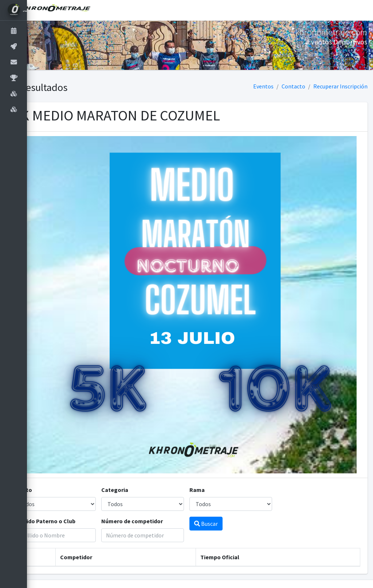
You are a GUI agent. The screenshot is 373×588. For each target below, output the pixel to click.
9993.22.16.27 (334, 578)
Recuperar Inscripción (340, 86)
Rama (210, 467)
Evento (49, 467)
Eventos (263, 86)
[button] (38, 10)
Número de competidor (152, 498)
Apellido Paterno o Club (71, 498)
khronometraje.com (242, 578)
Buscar (219, 501)
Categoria (135, 467)
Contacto (293, 86)
